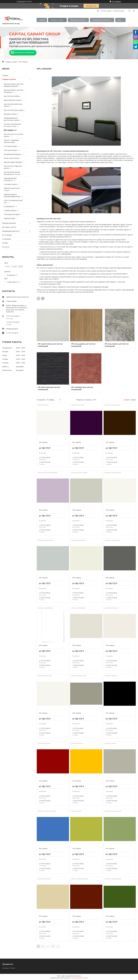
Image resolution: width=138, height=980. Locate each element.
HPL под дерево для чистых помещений (83, 345)
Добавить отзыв (134, 11)
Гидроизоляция (9, 218)
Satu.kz (79, 976)
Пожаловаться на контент (80, 978)
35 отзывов (116, 1)
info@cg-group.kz (12, 329)
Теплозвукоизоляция (12, 214)
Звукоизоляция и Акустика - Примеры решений (14, 85)
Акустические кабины (12, 96)
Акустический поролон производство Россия (12, 173)
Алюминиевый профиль (12, 154)
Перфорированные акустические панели (11, 119)
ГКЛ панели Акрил (10, 146)
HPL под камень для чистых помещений (117, 345)
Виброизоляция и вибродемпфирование (12, 195)
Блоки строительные (11, 158)
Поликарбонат (9, 206)
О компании (7, 239)
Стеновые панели (10, 184)
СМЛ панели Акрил (11, 150)
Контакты (6, 247)
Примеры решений (78, 20)
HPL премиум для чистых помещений (82, 388)
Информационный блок (101, 20)
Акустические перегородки (14, 110)
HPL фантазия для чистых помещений (49, 388)
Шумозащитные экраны (12, 100)
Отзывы (5, 243)
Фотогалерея (7, 235)
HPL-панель (43, 442)
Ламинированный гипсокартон (10, 179)
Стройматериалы (10, 210)
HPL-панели (9, 130)
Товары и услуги (57, 20)
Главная (42, 20)
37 (53, 946)
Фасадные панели (10, 114)
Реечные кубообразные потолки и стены (13, 125)
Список (133, 400)
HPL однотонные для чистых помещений (50, 345)
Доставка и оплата (9, 227)
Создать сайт (21, 2)
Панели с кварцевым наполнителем (11, 141)
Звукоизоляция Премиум (13, 162)
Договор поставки (9, 968)
